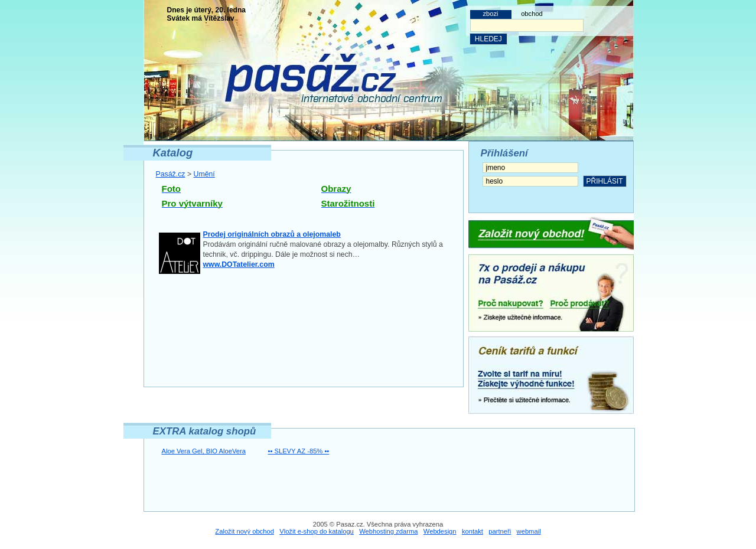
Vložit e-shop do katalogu (317, 531)
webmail (529, 531)
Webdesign (440, 531)
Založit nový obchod (245, 531)
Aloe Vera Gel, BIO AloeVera (204, 451)
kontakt (472, 531)
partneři (500, 531)
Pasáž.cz (171, 174)
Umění (204, 174)
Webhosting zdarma (388, 531)
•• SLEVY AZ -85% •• (299, 451)
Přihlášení (504, 153)
